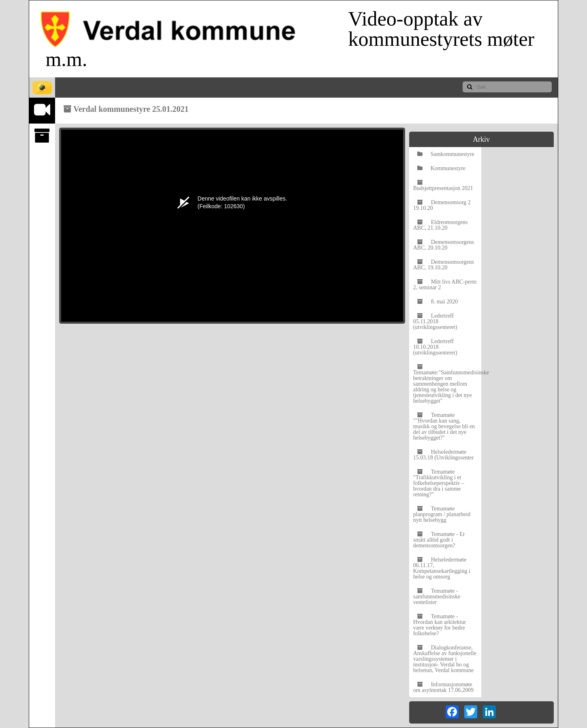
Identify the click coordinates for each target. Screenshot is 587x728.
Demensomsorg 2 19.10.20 (442, 205)
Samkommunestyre (446, 154)
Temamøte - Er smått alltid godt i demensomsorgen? (439, 540)
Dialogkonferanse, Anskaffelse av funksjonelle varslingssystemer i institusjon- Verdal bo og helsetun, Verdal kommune (445, 659)
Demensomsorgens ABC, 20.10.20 (444, 245)
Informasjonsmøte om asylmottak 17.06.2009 (443, 687)
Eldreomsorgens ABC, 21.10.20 (441, 225)
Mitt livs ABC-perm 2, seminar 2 (445, 285)
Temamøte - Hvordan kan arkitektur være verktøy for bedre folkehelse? (440, 625)
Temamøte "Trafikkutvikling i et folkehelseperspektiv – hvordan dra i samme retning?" (439, 483)
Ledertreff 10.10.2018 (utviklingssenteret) (435, 347)
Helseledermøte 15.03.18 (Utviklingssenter (444, 455)
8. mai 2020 (438, 302)
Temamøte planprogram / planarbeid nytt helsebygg (442, 514)
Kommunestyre (441, 168)
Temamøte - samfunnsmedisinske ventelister (437, 597)
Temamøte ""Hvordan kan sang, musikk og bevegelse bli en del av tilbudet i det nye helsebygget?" (444, 426)
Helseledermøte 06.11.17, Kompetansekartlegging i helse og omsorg (442, 568)
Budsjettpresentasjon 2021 (443, 185)
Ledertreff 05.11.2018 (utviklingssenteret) (435, 321)
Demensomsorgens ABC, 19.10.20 (444, 265)
